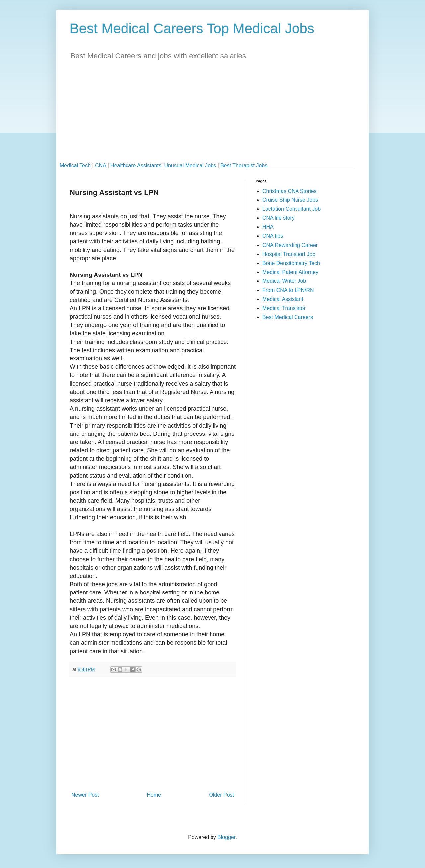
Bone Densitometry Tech (291, 263)
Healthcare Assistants (136, 165)
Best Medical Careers (288, 317)
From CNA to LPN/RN (288, 290)
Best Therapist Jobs (244, 165)
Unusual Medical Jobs (190, 165)
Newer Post (85, 795)
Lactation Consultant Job (292, 209)
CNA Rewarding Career (290, 245)
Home (154, 795)
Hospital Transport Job (289, 254)
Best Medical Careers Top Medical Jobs (192, 28)
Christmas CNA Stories (290, 191)
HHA (268, 227)
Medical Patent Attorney (290, 272)
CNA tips (273, 236)
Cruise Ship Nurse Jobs (290, 200)
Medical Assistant (283, 299)
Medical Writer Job (284, 281)
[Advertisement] (212, 116)
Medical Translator (284, 308)
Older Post (221, 795)
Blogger (226, 837)
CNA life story (278, 218)
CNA (100, 165)
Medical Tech (75, 165)
